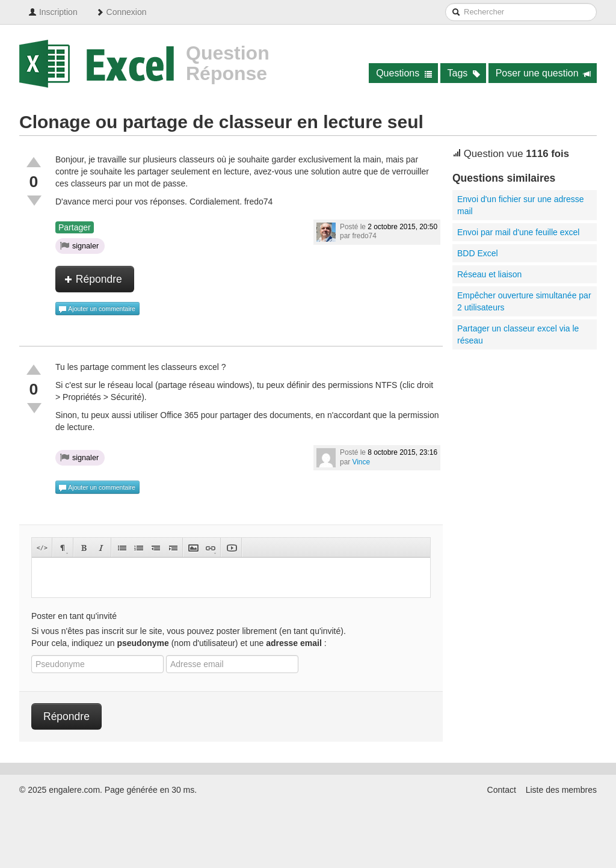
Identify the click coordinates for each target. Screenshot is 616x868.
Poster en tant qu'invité (74, 616)
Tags (464, 73)
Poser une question (544, 73)
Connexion (121, 12)
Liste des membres (561, 790)
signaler (79, 245)
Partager (75, 227)
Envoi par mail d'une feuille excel (518, 232)
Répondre (93, 279)
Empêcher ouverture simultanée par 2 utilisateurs (524, 301)
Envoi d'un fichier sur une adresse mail (520, 205)
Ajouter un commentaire (97, 309)
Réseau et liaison (489, 274)
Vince (362, 462)
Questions (404, 73)
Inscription (53, 12)
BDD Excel (478, 253)
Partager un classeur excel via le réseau (518, 334)
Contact (502, 790)
